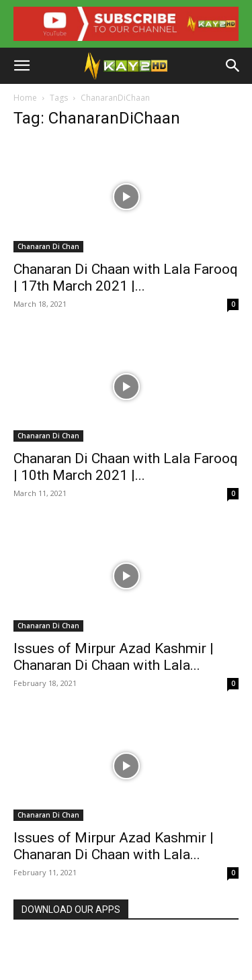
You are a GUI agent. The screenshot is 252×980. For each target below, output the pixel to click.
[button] (22, 66)
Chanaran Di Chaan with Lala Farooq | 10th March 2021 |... (126, 467)
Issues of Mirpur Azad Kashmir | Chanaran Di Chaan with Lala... (114, 657)
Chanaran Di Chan (48, 246)
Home (25, 98)
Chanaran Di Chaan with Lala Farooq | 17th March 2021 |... (126, 278)
